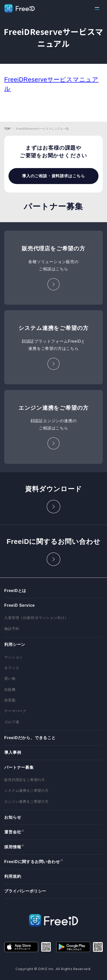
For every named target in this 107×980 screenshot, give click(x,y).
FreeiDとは (15, 591)
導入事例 (13, 752)
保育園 (10, 700)
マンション (13, 657)
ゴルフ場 (12, 722)
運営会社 (13, 832)
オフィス (12, 668)
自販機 (10, 690)
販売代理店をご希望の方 (25, 780)
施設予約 (12, 629)
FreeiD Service (19, 605)
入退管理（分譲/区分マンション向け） (36, 618)
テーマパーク (15, 711)
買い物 (10, 679)
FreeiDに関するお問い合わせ (32, 862)
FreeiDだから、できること (30, 738)
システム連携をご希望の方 (26, 791)
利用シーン (15, 644)
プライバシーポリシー (25, 891)
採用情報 (13, 847)
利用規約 (13, 876)
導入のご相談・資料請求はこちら (53, 176)
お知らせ (13, 817)
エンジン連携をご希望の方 (26, 802)
